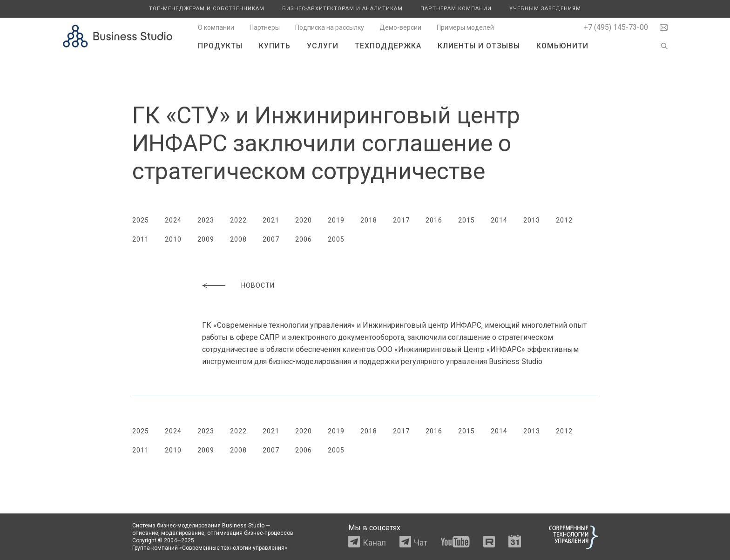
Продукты (220, 46)
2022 (238, 220)
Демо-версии (400, 27)
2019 (336, 220)
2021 (271, 220)
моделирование (183, 533)
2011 (141, 239)
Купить (275, 46)
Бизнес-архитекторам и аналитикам (342, 9)
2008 (238, 239)
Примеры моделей (465, 27)
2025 (141, 220)
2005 (336, 239)
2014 (499, 220)
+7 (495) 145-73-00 (616, 27)
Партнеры (265, 27)
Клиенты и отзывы (479, 46)
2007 (271, 239)
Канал (374, 543)
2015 (466, 220)
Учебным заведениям (545, 9)
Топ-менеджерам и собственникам (207, 9)
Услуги (323, 46)
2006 (304, 239)
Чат (421, 543)
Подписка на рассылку (330, 27)
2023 (206, 220)
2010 (173, 239)
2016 (434, 220)
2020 (304, 220)
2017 (401, 220)
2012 (564, 220)
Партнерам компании (456, 9)
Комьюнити (562, 46)
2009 (206, 239)
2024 (173, 220)
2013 (532, 220)
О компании (216, 27)
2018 (369, 220)
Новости (258, 285)
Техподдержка (388, 46)
